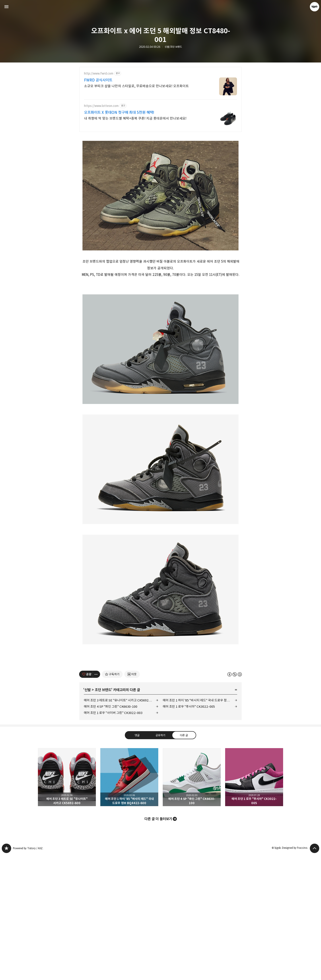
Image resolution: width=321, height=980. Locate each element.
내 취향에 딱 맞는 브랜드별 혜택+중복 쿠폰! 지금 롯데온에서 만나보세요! (135, 118)
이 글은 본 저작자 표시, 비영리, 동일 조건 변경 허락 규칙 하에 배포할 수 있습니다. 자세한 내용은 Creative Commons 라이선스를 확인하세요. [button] (235, 799)
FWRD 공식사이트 (98, 80)
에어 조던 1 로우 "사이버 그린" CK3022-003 (113, 838)
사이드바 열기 (6, 7)
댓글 (137, 860)
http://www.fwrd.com (99, 74)
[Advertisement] (160, 168)
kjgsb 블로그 (6, 973)
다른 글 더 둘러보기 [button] (158, 944)
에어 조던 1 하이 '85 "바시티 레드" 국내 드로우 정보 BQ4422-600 (200, 825)
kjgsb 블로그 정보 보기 (315, 7)
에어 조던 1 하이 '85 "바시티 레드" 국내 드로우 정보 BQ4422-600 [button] (129, 902)
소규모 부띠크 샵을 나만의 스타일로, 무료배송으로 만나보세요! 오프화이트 (136, 86)
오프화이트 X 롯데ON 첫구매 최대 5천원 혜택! (119, 112)
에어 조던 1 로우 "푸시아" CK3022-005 (189, 831)
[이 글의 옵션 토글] (97, 799)
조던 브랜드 (103, 815)
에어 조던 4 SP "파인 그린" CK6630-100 (111, 831)
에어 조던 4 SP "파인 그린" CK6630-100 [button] (192, 902)
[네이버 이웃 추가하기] (132, 799)
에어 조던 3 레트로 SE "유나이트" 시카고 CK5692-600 (120, 825)
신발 (88, 815)
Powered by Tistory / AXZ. (28, 973)
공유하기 (160, 860)
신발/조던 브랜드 (173, 47)
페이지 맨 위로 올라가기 (315, 973)
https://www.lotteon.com (101, 106)
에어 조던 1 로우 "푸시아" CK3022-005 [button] (254, 902)
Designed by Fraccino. (295, 973)
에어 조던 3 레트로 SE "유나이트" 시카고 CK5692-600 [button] (67, 902)
